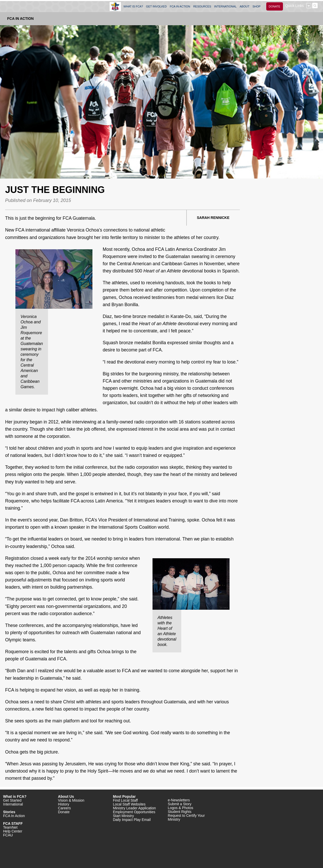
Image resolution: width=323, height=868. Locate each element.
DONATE (275, 6)
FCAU (8, 835)
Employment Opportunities (134, 812)
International (13, 804)
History (64, 804)
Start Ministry (123, 816)
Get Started (12, 800)
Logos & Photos (181, 808)
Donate (64, 812)
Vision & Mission (71, 800)
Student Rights (180, 812)
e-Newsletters (179, 800)
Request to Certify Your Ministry (186, 817)
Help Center (13, 831)
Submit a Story (180, 804)
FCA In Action (20, 19)
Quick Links (294, 6)
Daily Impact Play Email (132, 820)
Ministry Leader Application (134, 808)
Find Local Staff (125, 800)
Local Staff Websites (129, 804)
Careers (64, 808)
